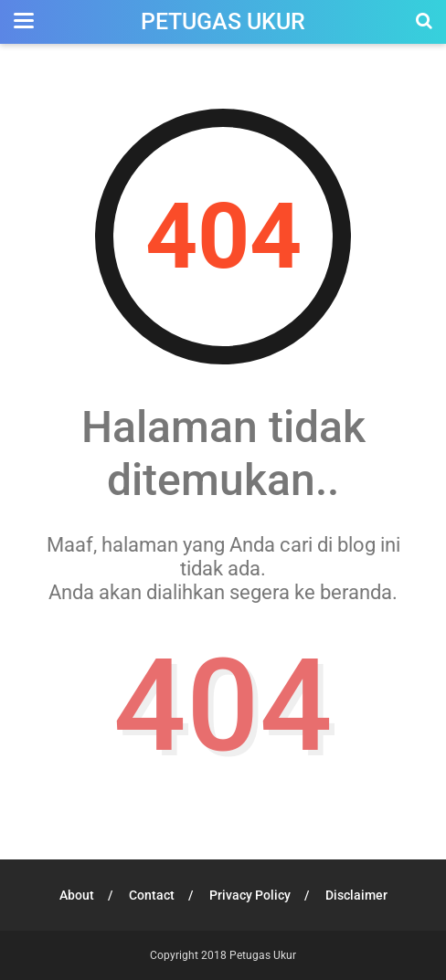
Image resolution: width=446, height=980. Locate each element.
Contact (152, 895)
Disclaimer (356, 895)
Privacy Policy (250, 895)
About (77, 895)
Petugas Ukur (223, 21)
